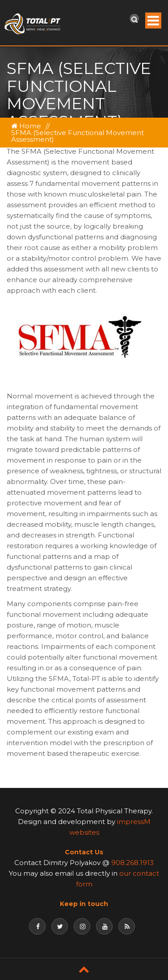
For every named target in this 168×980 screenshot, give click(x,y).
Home (26, 126)
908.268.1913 (132, 863)
